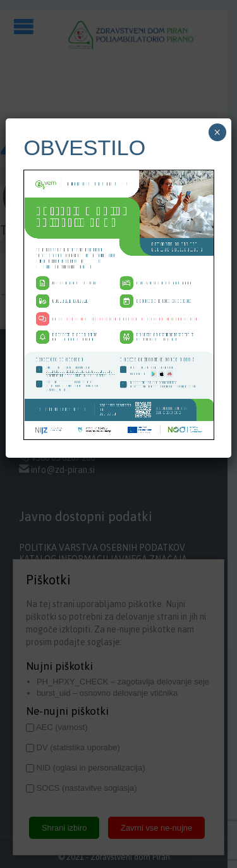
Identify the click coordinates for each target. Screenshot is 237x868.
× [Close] (217, 132)
